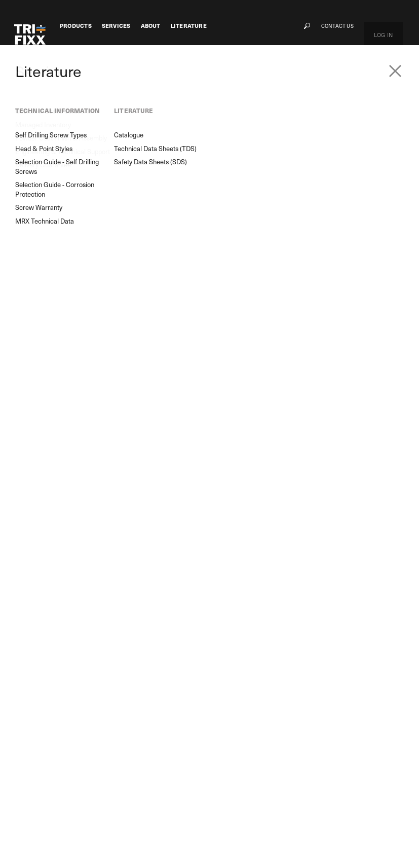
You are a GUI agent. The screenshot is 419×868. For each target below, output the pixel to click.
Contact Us (359, 26)
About (151, 26)
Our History (180, 755)
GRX (49, 778)
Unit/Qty (234, 353)
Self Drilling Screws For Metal (162, 81)
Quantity (235, 330)
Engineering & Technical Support (110, 789)
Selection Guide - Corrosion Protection (270, 792)
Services (116, 26)
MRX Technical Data (248, 817)
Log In (394, 26)
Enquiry (150, 661)
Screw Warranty (244, 805)
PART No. (234, 306)
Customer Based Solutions (113, 741)
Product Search (56, 661)
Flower (53, 753)
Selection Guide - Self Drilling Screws (268, 780)
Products (76, 26)
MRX (50, 741)
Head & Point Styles (248, 768)
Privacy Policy (147, 844)
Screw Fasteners (80, 81)
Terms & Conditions (207, 844)
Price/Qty (236, 375)
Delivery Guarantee (105, 805)
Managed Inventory (105, 753)
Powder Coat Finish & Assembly (107, 770)
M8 (48, 766)
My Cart (340, 743)
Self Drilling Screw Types (254, 755)
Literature (189, 26)
